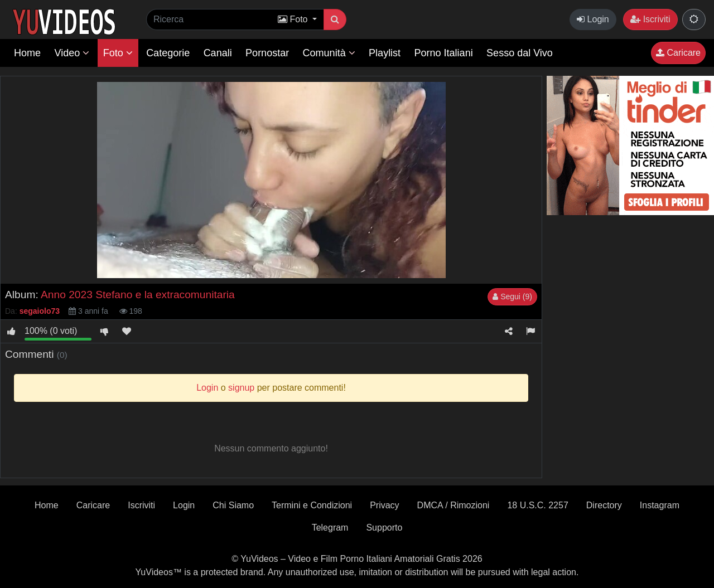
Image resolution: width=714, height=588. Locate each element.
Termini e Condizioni (312, 505)
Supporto (384, 528)
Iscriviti (650, 19)
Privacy (384, 505)
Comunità (329, 53)
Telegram (330, 528)
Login (593, 19)
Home (27, 53)
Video (72, 53)
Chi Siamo (233, 505)
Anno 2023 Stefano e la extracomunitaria (138, 295)
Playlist (385, 53)
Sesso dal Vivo (520, 53)
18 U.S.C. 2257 (537, 505)
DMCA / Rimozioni (454, 505)
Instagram (660, 505)
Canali (218, 53)
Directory (604, 505)
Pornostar (267, 53)
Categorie (168, 53)
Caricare (678, 53)
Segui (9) (512, 297)
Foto (118, 53)
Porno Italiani (444, 53)
